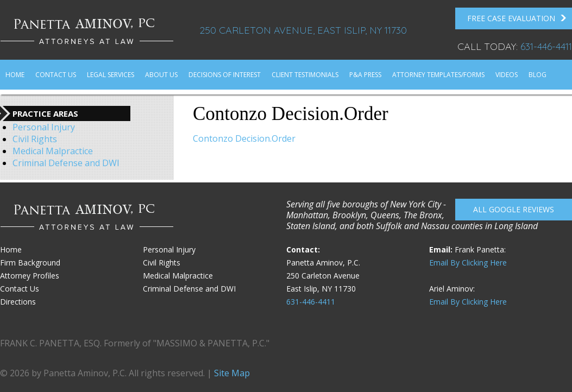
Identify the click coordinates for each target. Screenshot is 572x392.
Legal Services (111, 75)
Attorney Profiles (30, 276)
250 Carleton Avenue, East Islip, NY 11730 (303, 30)
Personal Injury (44, 127)
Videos (507, 75)
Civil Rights (35, 139)
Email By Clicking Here (468, 263)
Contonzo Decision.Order (244, 138)
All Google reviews (514, 209)
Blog (538, 75)
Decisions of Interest (225, 75)
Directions (18, 302)
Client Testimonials (305, 75)
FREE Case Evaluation (517, 18)
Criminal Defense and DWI (66, 163)
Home (15, 75)
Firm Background (30, 263)
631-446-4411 (546, 46)
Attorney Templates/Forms (438, 75)
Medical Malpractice (53, 151)
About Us (161, 75)
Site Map (232, 373)
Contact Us (56, 75)
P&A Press (365, 75)
